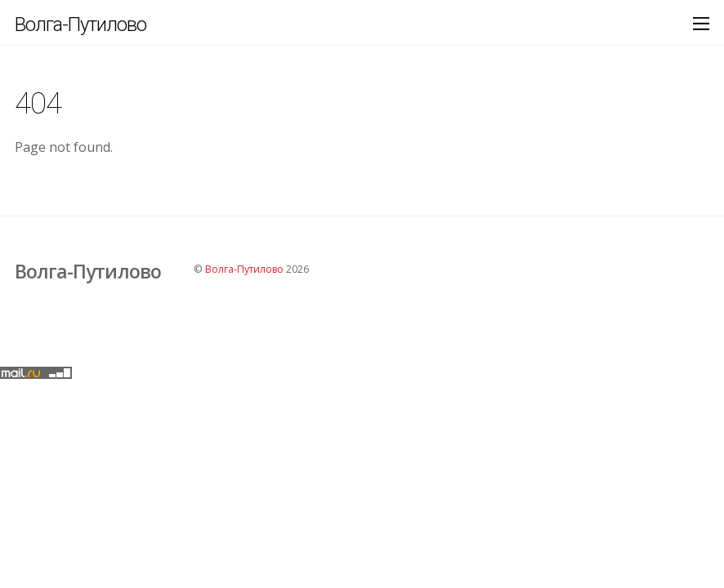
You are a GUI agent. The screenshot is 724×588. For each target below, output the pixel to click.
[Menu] (701, 23)
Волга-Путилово (244, 269)
